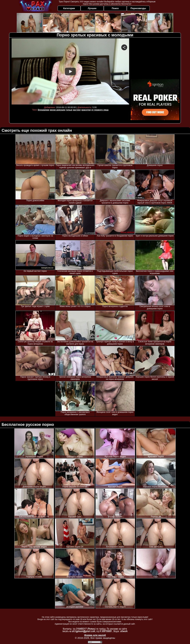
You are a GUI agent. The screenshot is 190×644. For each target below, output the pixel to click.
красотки (86, 110)
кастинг (77, 110)
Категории (69, 8)
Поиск (115, 8)
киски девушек (58, 110)
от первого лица (100, 110)
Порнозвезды (138, 8)
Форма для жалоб (95, 635)
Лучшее (92, 8)
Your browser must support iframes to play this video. (70, 71)
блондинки (43, 110)
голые (69, 110)
